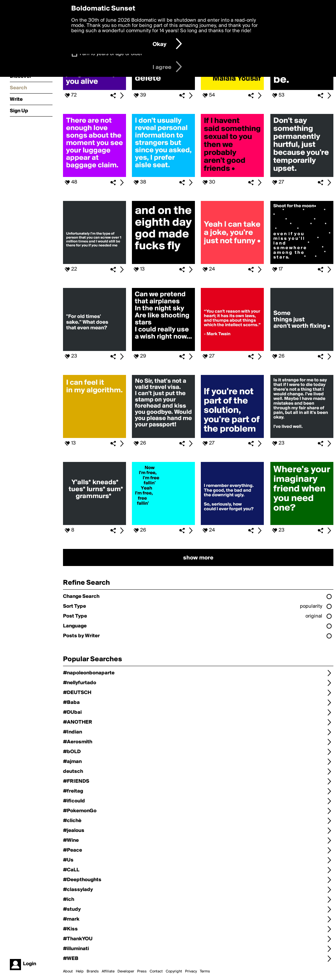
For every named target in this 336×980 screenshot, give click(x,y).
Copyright (174, 971)
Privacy (191, 971)
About (68, 971)
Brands (93, 971)
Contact (156, 971)
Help (80, 971)
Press (142, 971)
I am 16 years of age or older (111, 54)
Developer (126, 971)
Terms (205, 971)
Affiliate (108, 971)
